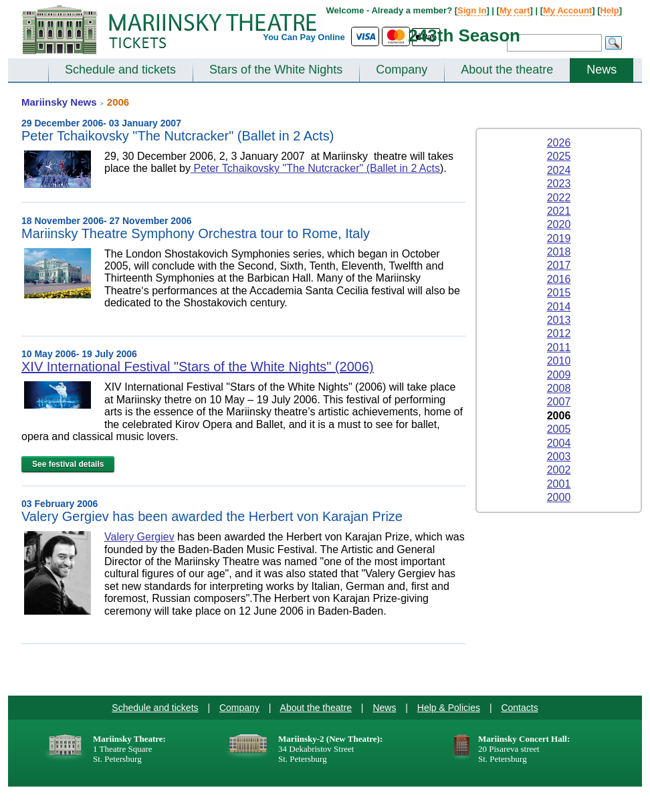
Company (402, 70)
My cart (515, 10)
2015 (559, 293)
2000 (559, 497)
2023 (559, 184)
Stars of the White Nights (276, 70)
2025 (559, 156)
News (602, 70)
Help (609, 10)
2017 (559, 265)
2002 (559, 470)
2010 (559, 361)
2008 (559, 388)
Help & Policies (449, 708)
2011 (559, 347)
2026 (559, 143)
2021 (559, 211)
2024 (559, 170)
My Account (567, 10)
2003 (559, 456)
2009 (559, 375)
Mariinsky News (59, 102)
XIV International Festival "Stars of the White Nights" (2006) (198, 367)
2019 (559, 238)
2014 (559, 307)
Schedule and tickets (120, 70)
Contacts (519, 708)
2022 (559, 198)
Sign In (472, 10)
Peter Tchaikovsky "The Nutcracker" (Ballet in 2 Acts (315, 168)
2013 (559, 320)
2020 (559, 224)
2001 (559, 484)
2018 (559, 252)
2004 (559, 443)
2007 (559, 402)
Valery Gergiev (139, 537)
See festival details (68, 464)
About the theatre (507, 70)
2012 (559, 333)
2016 (559, 279)
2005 (559, 429)
